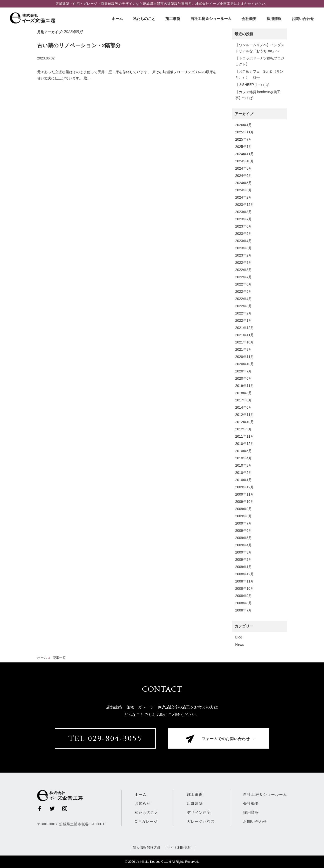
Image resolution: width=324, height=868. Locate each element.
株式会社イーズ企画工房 (34, 18)
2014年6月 (244, 407)
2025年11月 (245, 132)
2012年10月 (245, 422)
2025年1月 (244, 147)
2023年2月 (244, 255)
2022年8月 (244, 270)
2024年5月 (244, 183)
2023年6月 (244, 226)
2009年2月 (244, 560)
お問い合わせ (303, 19)
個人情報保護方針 (147, 848)
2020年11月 (245, 357)
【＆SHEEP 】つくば (252, 85)
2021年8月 (244, 349)
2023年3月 (244, 248)
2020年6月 (244, 378)
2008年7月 (244, 610)
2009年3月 (244, 552)
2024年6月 (244, 176)
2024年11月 (245, 154)
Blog (239, 637)
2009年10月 (245, 502)
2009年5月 (244, 538)
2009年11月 (245, 494)
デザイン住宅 (199, 812)
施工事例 (173, 19)
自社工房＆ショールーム (211, 19)
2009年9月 (244, 509)
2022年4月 (244, 299)
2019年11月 (245, 386)
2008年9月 (244, 596)
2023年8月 (244, 212)
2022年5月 (244, 291)
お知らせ (143, 803)
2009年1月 (244, 567)
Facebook (40, 809)
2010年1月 (244, 480)
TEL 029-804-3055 (105, 739)
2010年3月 (244, 465)
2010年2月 (244, 473)
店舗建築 (195, 803)
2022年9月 (244, 263)
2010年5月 (244, 451)
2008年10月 (245, 588)
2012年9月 (244, 429)
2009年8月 (244, 516)
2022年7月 (244, 277)
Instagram (65, 809)
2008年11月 (245, 581)
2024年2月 (244, 197)
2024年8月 (244, 168)
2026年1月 (244, 125)
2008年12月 (245, 574)
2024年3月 (244, 190)
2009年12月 (245, 487)
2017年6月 (244, 400)
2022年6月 (244, 284)
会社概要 (249, 19)
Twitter (52, 809)
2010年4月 (244, 458)
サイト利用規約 (179, 848)
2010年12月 (245, 444)
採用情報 (274, 19)
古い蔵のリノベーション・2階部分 (79, 45)
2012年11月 (245, 415)
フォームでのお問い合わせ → (228, 739)
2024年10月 (245, 161)
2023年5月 (244, 234)
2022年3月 (244, 306)
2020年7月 (244, 371)
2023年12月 (245, 205)
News (240, 644)
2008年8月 (244, 603)
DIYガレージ (146, 821)
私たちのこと (144, 19)
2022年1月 (244, 320)
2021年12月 (245, 328)
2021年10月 (245, 342)
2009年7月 (244, 523)
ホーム (117, 19)
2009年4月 (244, 545)
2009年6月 (244, 531)
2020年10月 (245, 364)
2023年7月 (244, 219)
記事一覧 (59, 658)
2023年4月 (244, 241)
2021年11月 (245, 335)
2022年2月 (244, 313)
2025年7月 (244, 139)
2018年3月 (244, 393)
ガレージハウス (201, 821)
